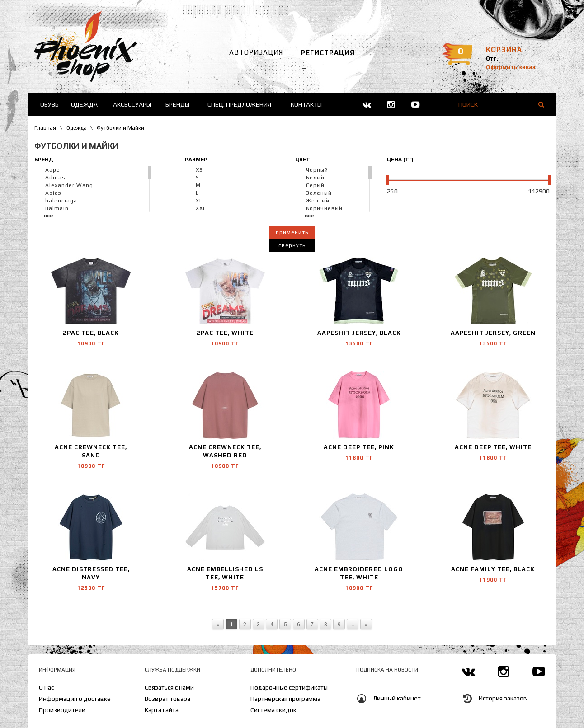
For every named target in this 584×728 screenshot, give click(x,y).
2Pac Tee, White (225, 333)
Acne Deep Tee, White (493, 447)
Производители (62, 710)
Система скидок (273, 710)
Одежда (84, 104)
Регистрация (328, 53)
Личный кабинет (397, 698)
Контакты (306, 104)
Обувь (49, 104)
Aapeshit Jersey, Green (493, 333)
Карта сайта (162, 710)
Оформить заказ (511, 67)
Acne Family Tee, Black (493, 569)
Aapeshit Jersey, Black (359, 333)
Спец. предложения (239, 104)
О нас (46, 687)
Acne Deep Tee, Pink (359, 447)
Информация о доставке (75, 699)
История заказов (503, 698)
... (352, 624)
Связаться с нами (169, 687)
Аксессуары (132, 104)
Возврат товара (167, 699)
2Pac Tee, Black (91, 333)
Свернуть (292, 245)
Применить (292, 232)
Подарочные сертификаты (289, 687)
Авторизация (256, 52)
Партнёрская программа (285, 699)
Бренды (177, 104)
